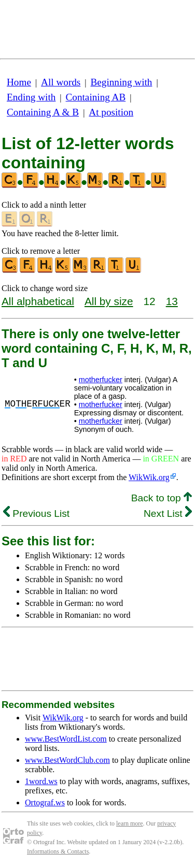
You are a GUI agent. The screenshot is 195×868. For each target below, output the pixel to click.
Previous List (36, 513)
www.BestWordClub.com (67, 760)
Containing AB (96, 97)
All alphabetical (38, 301)
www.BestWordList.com (66, 739)
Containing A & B (43, 112)
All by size (109, 301)
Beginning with (122, 82)
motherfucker (101, 380)
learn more (130, 823)
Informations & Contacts (58, 851)
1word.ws (41, 781)
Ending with (31, 97)
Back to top (162, 498)
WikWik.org (149, 477)
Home (19, 82)
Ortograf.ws (45, 802)
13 (172, 301)
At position (111, 112)
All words (61, 82)
